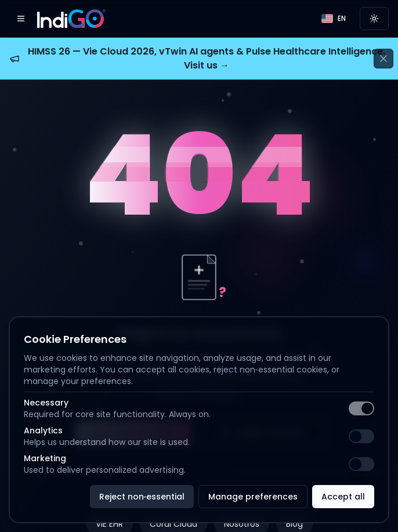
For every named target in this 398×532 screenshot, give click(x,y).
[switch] (361, 408)
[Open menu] (21, 19)
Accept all (343, 497)
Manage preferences (253, 497)
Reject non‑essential (142, 497)
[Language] (334, 19)
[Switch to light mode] (374, 19)
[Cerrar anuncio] (383, 59)
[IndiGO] (71, 19)
